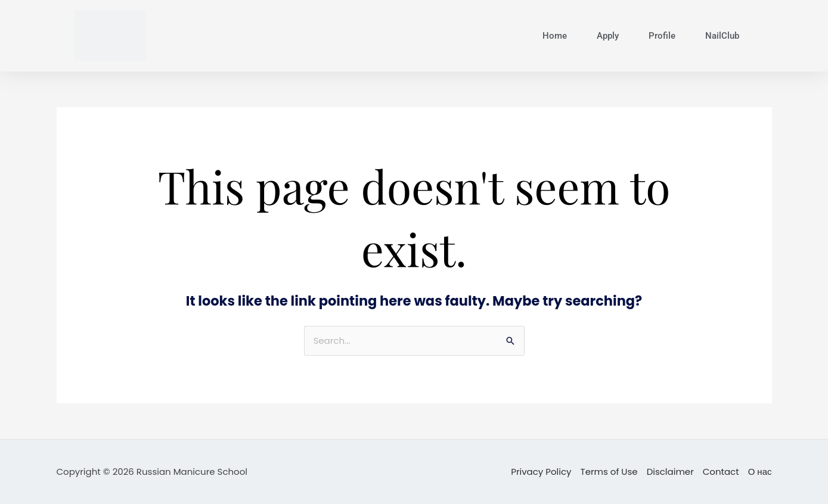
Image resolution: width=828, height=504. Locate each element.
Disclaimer (670, 472)
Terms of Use (609, 472)
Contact (721, 472)
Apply (608, 36)
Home (555, 36)
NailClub (722, 36)
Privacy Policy (541, 472)
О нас (760, 472)
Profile (662, 36)
